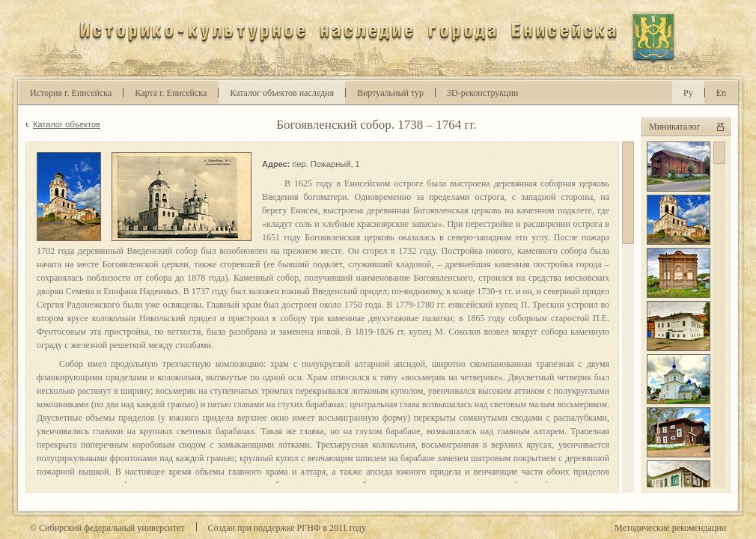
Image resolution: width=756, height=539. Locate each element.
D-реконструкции (482, 93)
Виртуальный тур (390, 93)
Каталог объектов (67, 124)
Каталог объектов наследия (282, 93)
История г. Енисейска (71, 93)
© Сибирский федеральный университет (107, 528)
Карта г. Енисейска (171, 93)
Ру (688, 93)
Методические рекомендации (670, 528)
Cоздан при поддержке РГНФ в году (287, 528)
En (721, 93)
